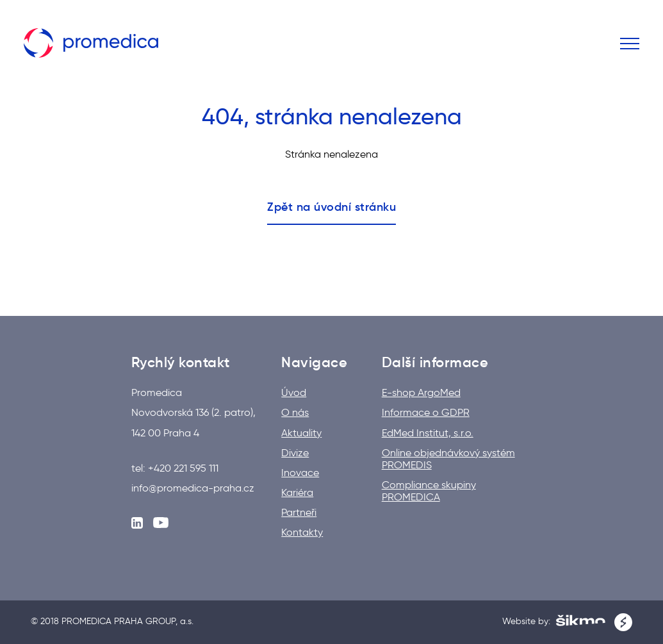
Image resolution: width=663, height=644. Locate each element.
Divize (295, 453)
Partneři (299, 512)
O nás (295, 412)
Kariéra (297, 492)
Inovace (300, 473)
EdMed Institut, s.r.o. (428, 433)
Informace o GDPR (426, 412)
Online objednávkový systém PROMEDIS (448, 459)
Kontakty (302, 532)
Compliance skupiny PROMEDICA (429, 491)
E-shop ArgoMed (421, 392)
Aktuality (301, 433)
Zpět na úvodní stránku (331, 207)
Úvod (294, 392)
